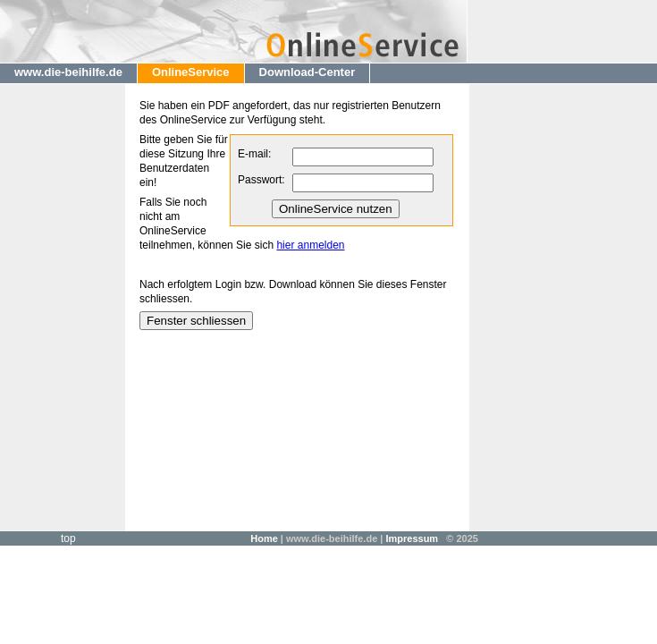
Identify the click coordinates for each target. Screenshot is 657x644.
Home (264, 538)
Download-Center (307, 72)
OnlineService (191, 72)
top (68, 538)
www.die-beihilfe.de (68, 72)
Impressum (412, 538)
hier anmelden (310, 245)
